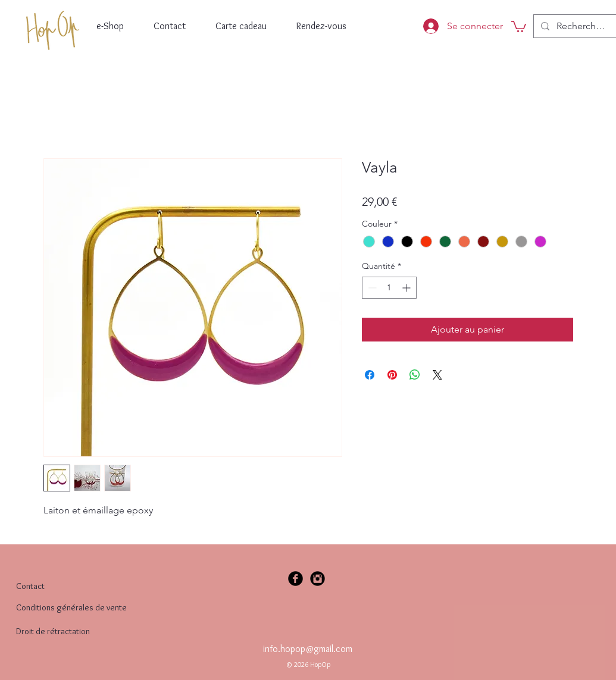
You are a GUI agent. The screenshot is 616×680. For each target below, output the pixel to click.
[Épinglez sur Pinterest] (392, 375)
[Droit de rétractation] (90, 631)
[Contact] (40, 586)
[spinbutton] (389, 288)
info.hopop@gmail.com (308, 649)
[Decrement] (371, 288)
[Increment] (407, 288)
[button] (519, 26)
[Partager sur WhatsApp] (415, 375)
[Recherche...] (582, 26)
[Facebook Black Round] (296, 579)
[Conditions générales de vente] (84, 607)
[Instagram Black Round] (318, 579)
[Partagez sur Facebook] (370, 375)
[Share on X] (437, 375)
